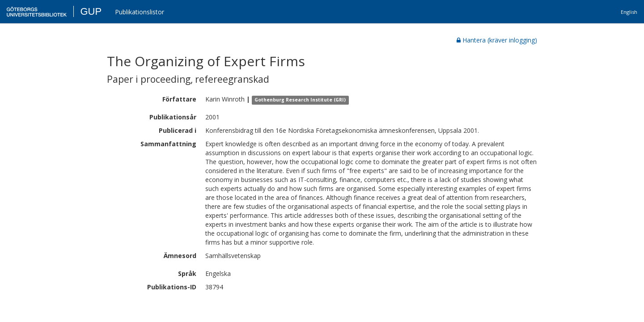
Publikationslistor (140, 12)
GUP (91, 11)
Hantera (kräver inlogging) (497, 40)
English (629, 12)
